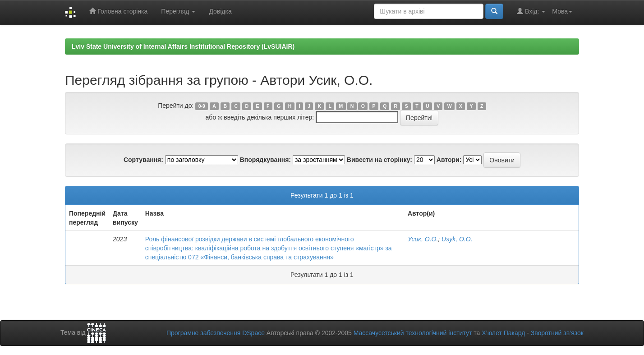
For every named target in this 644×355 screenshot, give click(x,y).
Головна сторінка (118, 11)
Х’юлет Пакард (503, 333)
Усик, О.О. (423, 239)
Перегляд (178, 11)
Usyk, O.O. (457, 239)
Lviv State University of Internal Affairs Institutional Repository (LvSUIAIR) (183, 46)
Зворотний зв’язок (557, 333)
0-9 (202, 106)
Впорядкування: (265, 160)
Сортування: (143, 160)
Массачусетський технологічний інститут (413, 333)
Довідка (220, 11)
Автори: (449, 160)
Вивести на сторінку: (379, 160)
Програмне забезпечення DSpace (216, 333)
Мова (562, 11)
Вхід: (531, 11)
